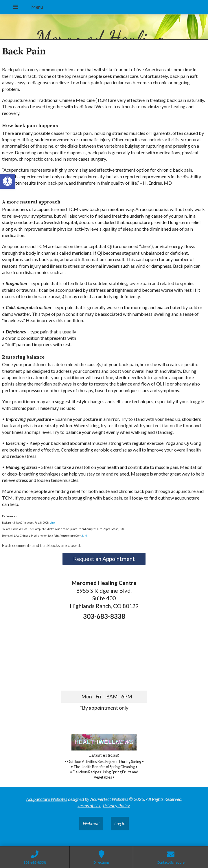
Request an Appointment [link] (104, 559)
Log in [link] (120, 823)
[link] (8, 181)
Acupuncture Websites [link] (47, 799)
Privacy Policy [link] (116, 805)
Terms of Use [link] (89, 805)
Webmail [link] (91, 823)
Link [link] (52, 523)
